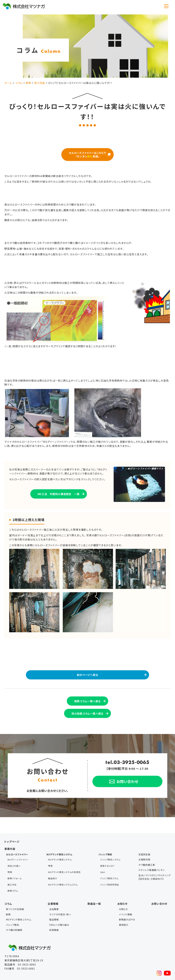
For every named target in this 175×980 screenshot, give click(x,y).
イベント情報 (126, 899)
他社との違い (14, 860)
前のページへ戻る (87, 674)
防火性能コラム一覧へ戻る (88, 711)
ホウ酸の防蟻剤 (14, 914)
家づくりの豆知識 (15, 894)
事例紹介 (124, 909)
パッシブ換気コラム (109, 868)
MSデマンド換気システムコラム (63, 872)
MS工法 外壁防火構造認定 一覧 (59, 493)
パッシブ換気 (13, 909)
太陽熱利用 (144, 857)
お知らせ (122, 888)
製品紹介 (53, 868)
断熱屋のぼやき (127, 904)
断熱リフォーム (15, 868)
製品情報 (54, 904)
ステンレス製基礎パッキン (152, 867)
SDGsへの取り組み (59, 909)
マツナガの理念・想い (60, 899)
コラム (8, 888)
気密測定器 (144, 851)
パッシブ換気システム (110, 856)
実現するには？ (107, 860)
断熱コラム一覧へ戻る (87, 699)
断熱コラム (13, 876)
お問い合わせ (159, 888)
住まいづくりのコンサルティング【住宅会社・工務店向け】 (155, 874)
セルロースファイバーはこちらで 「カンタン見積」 (87, 154)
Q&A (102, 864)
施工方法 (12, 872)
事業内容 (10, 846)
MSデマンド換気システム (60, 856)
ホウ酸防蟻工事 (147, 862)
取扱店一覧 (94, 888)
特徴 (10, 864)
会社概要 (54, 894)
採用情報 (54, 914)
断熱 (8, 899)
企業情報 (53, 888)
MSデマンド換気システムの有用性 (64, 864)
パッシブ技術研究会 (110, 872)
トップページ (12, 838)
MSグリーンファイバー (18, 856)
